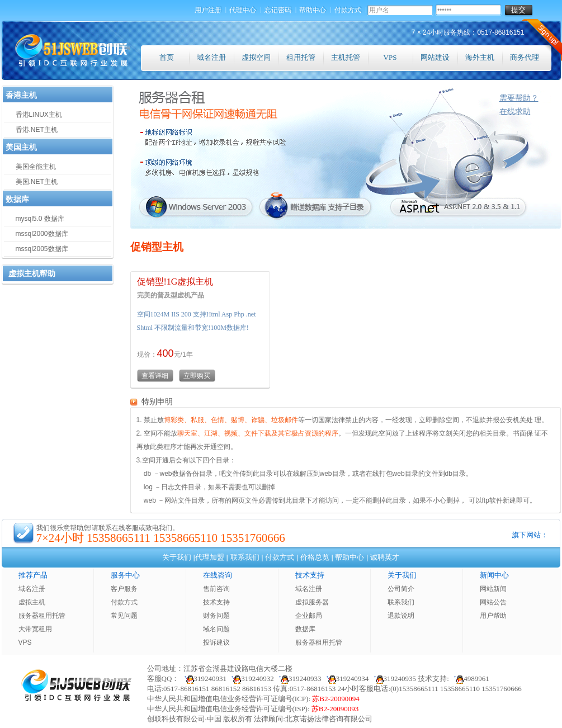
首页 (167, 57)
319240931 (203, 679)
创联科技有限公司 (176, 719)
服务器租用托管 (42, 616)
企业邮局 (309, 616)
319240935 (394, 679)
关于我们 (177, 557)
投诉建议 (216, 642)
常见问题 (124, 616)
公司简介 (401, 589)
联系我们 (245, 557)
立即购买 (197, 376)
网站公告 (493, 602)
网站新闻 (493, 589)
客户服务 (124, 589)
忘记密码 (278, 10)
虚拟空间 (256, 57)
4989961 (470, 679)
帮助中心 (313, 10)
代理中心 (243, 10)
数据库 (305, 629)
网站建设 (435, 57)
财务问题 (216, 616)
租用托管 (301, 57)
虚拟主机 (32, 602)
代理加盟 (210, 557)
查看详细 (155, 376)
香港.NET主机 (37, 130)
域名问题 (216, 629)
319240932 (251, 679)
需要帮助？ (519, 98)
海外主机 (480, 57)
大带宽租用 (35, 629)
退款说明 (401, 616)
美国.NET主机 (37, 182)
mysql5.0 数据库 (40, 219)
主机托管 (346, 57)
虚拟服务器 (312, 602)
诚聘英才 (385, 557)
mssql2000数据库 (42, 234)
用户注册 (209, 10)
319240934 (346, 679)
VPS (390, 57)
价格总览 (315, 557)
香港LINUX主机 (39, 115)
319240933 (299, 679)
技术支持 (216, 602)
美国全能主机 (36, 167)
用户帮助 (493, 616)
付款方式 (348, 10)
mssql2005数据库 (42, 249)
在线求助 (515, 111)
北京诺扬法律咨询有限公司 (329, 719)
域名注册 (211, 57)
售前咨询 (216, 589)
